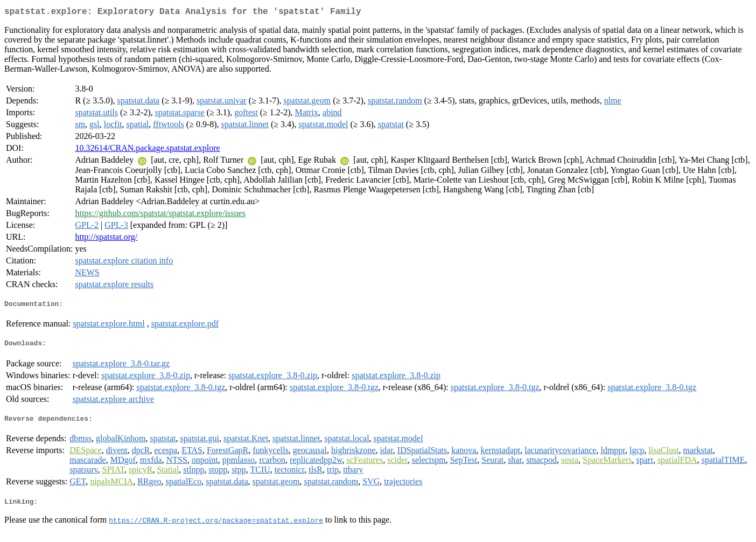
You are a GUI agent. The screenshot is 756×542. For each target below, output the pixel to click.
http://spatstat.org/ (106, 239)
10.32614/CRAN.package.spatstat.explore (147, 150)
